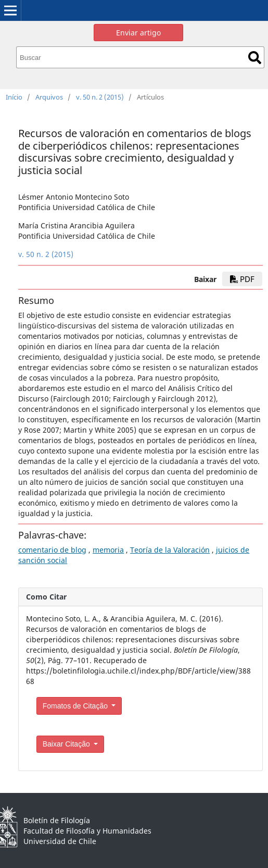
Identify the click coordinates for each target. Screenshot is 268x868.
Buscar (255, 58)
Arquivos (49, 97)
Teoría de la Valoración (170, 550)
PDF (242, 279)
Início (14, 97)
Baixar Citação (67, 744)
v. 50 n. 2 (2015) (100, 97)
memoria (108, 550)
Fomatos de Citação (76, 706)
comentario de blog (52, 550)
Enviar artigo (138, 33)
